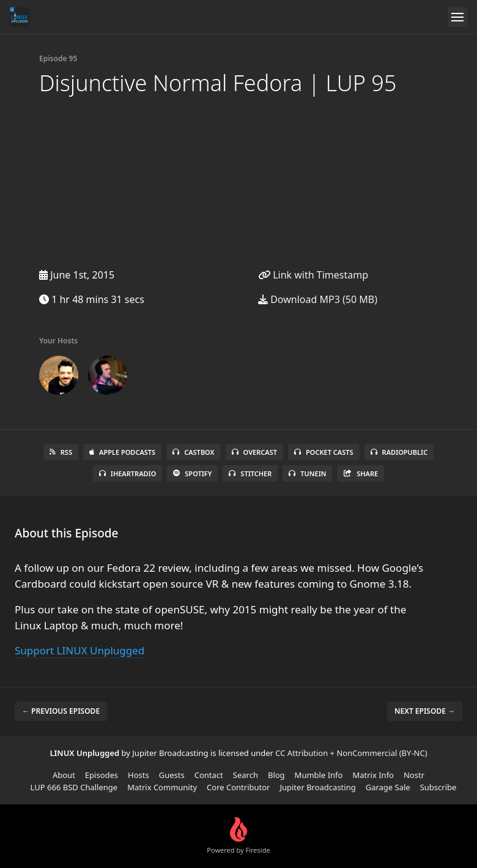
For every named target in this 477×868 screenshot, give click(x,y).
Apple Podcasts (122, 452)
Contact (209, 775)
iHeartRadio (128, 473)
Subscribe (438, 787)
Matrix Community (162, 787)
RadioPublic (399, 452)
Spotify (192, 473)
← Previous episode (61, 711)
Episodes (102, 775)
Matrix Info (373, 775)
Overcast (254, 452)
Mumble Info (319, 775)
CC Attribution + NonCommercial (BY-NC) (351, 753)
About (64, 775)
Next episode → (425, 711)
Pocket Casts (324, 452)
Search (246, 775)
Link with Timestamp (313, 275)
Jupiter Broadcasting (317, 787)
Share (361, 473)
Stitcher (250, 473)
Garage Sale (388, 787)
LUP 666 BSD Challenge (74, 787)
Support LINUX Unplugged (79, 650)
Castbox (193, 452)
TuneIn (307, 473)
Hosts (139, 775)
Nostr (414, 775)
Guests (172, 775)
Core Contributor (238, 787)
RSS (61, 452)
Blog (276, 775)
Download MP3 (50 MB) (318, 299)
